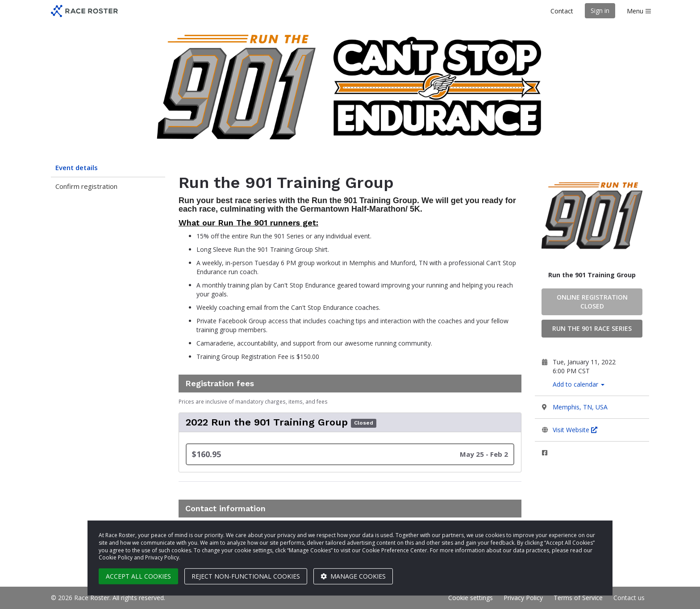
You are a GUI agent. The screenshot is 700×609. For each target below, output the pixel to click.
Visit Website (575, 430)
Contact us (629, 598)
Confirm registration (86, 186)
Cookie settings (471, 598)
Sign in (600, 10)
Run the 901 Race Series (592, 328)
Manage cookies (353, 576)
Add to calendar (579, 384)
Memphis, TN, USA (580, 407)
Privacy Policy (523, 598)
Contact (562, 11)
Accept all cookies (138, 576)
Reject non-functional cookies (246, 576)
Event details (77, 167)
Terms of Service (578, 598)
